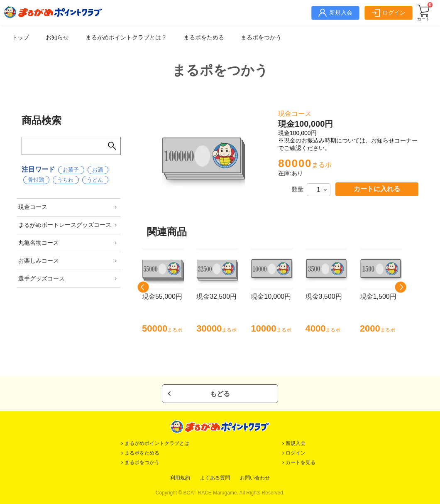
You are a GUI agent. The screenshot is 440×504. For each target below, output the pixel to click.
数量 (298, 189)
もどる (220, 394)
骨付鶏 (36, 180)
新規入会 (296, 443)
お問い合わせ (255, 478)
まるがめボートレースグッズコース (65, 225)
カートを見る (301, 462)
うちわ (65, 180)
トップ (20, 37)
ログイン (296, 453)
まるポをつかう (261, 37)
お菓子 (71, 170)
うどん (95, 180)
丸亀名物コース (39, 243)
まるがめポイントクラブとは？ (126, 37)
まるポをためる (204, 37)
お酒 (98, 170)
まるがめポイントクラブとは (157, 443)
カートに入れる (377, 189)
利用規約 (180, 478)
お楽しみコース (39, 261)
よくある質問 (215, 478)
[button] (143, 287)
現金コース (33, 207)
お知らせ (57, 37)
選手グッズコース (42, 278)
